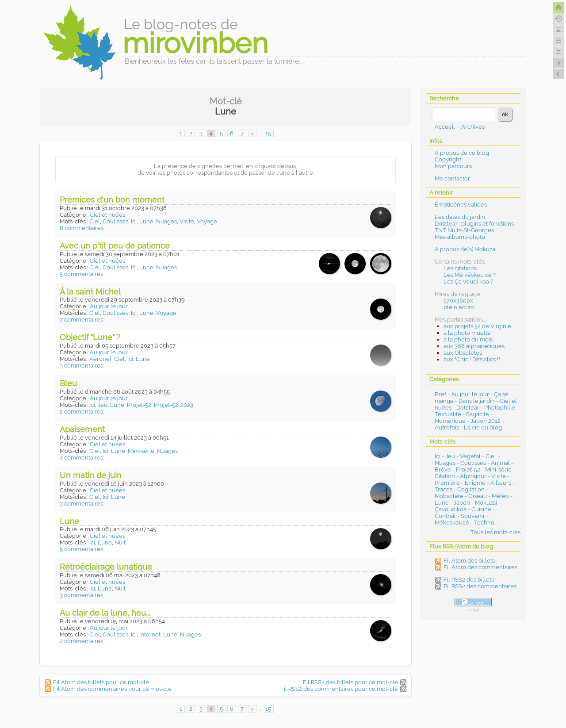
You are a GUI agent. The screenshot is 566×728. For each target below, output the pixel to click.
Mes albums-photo (460, 237)
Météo (500, 496)
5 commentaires (81, 274)
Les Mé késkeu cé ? (470, 275)
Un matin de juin (91, 475)
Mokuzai (486, 503)
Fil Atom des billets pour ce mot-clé (101, 682)
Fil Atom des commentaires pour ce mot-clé (112, 689)
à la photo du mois (468, 339)
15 (268, 133)
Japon (462, 503)
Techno (484, 523)
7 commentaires (81, 320)
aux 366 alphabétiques (474, 346)
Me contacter (452, 178)
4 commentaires (81, 458)
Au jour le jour (109, 306)
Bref (440, 394)
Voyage (207, 221)
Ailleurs (501, 483)
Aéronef (100, 359)
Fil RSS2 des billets (469, 580)
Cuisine (481, 509)
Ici (134, 221)
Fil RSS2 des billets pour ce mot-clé (350, 682)
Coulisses (115, 221)
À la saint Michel (90, 292)
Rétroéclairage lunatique (106, 567)
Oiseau (478, 496)
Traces (444, 489)
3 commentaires (81, 366)
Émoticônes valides (461, 205)
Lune (146, 221)
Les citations (460, 268)
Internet (150, 634)
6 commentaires (82, 228)
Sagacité (478, 414)
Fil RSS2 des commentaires (480, 586)
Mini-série (141, 451)
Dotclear (468, 408)
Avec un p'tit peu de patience (115, 246)
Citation (445, 476)
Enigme (475, 483)
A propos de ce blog (462, 153)
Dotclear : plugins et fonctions (474, 224)
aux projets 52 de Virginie (477, 326)
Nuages (166, 221)
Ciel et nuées (107, 215)
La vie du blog (483, 427)
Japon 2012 (486, 421)
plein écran (459, 307)
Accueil (445, 127)
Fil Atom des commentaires (480, 567)
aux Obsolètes (463, 353)
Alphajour (473, 476)
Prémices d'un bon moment (112, 200)
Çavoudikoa (451, 509)
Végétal (470, 456)
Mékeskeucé (452, 523)
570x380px (458, 301)
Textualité (448, 414)
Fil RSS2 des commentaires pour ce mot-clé (339, 689)
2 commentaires (81, 412)
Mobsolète (449, 496)
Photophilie (500, 408)
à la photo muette (467, 333)
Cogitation (471, 489)
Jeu (103, 405)
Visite (187, 221)
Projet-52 (139, 405)
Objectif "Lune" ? (90, 337)
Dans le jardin (477, 401)
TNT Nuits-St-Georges (464, 230)
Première (447, 483)
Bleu (68, 383)
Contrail (445, 516)
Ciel (95, 221)
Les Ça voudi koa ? (468, 282)
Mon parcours (453, 166)
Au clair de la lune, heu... (105, 613)
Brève (443, 469)
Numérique (450, 421)
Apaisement (82, 429)
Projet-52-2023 (174, 405)
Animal (500, 463)
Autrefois (447, 427)
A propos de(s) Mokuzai (466, 249)
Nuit (120, 542)
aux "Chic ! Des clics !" (472, 359)
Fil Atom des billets (469, 561)
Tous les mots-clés (495, 532)
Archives (473, 127)
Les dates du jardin (460, 217)
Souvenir (473, 516)
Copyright (448, 159)
